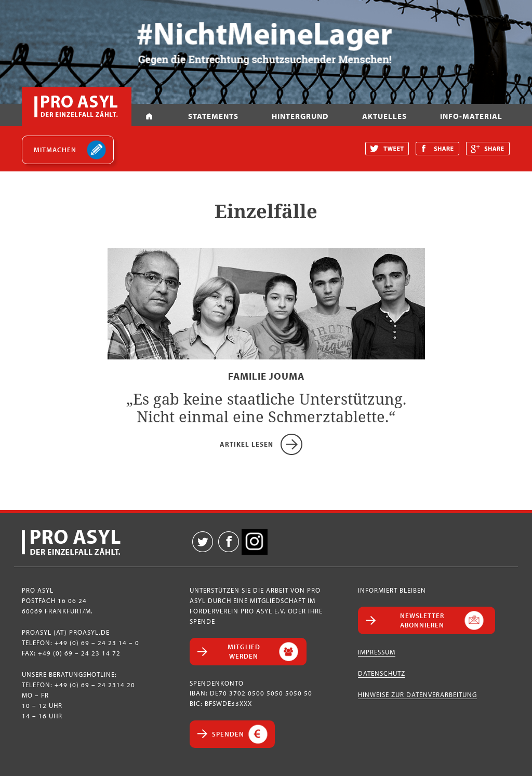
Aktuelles (384, 116)
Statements (213, 116)
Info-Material (471, 116)
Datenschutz (382, 673)
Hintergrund (300, 116)
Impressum (377, 652)
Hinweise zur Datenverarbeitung (417, 694)
